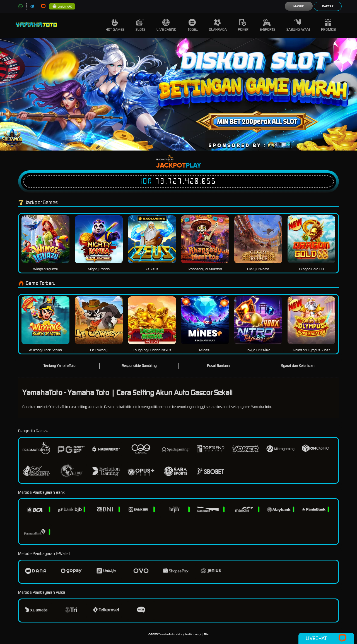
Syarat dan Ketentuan (298, 366)
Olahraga (218, 25)
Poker (243, 25)
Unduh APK (62, 7)
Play (193, 166)
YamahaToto (166, 634)
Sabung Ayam (298, 25)
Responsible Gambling (139, 366)
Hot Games (115, 25)
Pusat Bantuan (218, 366)
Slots (141, 25)
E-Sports (267, 25)
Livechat (326, 638)
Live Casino (166, 25)
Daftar (328, 6)
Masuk (299, 6)
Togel (193, 25)
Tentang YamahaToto (59, 366)
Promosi (329, 25)
